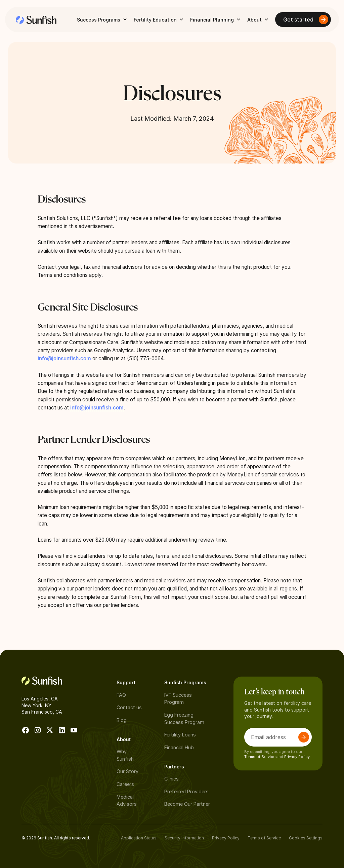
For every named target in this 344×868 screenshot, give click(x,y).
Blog (122, 720)
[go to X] (50, 730)
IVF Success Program (178, 699)
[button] (103, 20)
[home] (36, 20)
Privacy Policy (226, 838)
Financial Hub (179, 747)
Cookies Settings (306, 838)
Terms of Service (260, 757)
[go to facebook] (26, 730)
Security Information (184, 838)
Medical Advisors (127, 801)
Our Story (127, 771)
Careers (125, 784)
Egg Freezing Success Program (184, 718)
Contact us (129, 707)
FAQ (121, 695)
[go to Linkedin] (62, 730)
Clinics (171, 779)
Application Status (139, 838)
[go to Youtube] (74, 730)
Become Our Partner (187, 804)
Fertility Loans (180, 735)
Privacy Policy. (297, 757)
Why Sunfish (125, 755)
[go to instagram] (38, 730)
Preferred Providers (186, 791)
